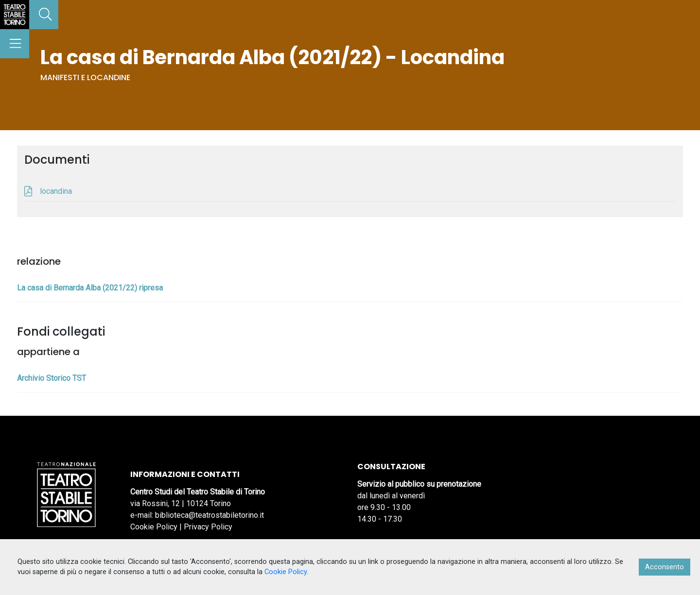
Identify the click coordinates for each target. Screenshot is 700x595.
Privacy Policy (208, 527)
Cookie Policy (154, 527)
